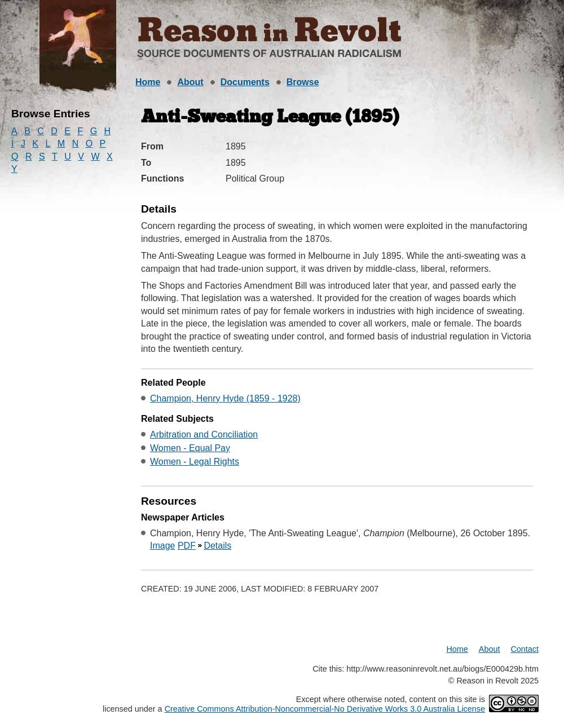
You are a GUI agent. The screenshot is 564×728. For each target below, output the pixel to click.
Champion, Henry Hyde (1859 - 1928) (225, 398)
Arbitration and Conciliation (204, 434)
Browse (303, 82)
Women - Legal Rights (195, 462)
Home (148, 82)
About (190, 82)
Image (162, 546)
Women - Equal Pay (190, 448)
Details (217, 546)
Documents (245, 82)
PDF (187, 546)
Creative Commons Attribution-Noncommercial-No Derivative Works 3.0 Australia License (325, 709)
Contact (525, 649)
